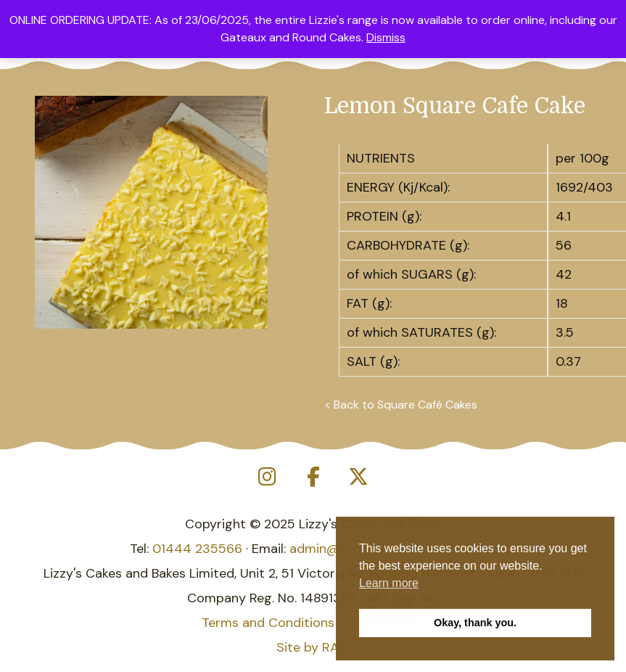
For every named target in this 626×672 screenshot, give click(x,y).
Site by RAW (313, 647)
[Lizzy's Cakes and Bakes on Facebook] (313, 477)
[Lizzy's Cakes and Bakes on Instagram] (268, 477)
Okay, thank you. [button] (475, 623)
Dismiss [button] (386, 37)
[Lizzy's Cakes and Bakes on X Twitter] (358, 477)
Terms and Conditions (268, 623)
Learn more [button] (389, 583)
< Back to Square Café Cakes (401, 405)
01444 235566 (197, 549)
